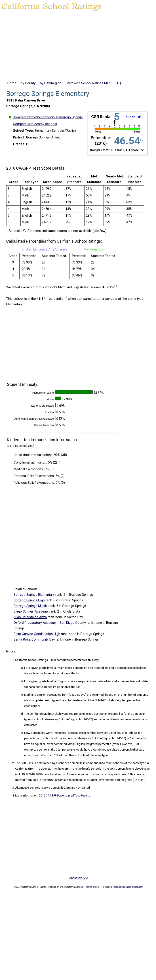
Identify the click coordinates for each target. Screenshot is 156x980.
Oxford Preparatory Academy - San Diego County (50, 623)
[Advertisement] (78, 47)
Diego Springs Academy (31, 611)
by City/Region (51, 83)
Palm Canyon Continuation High (37, 634)
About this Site (79, 878)
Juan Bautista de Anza (30, 617)
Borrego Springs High (29, 600)
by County (28, 83)
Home (12, 83)
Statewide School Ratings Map (88, 83)
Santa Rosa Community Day (34, 639)
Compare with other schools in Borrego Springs (48, 117)
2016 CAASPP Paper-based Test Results (64, 795)
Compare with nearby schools (35, 124)
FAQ (118, 83)
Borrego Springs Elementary (34, 595)
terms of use (93, 887)
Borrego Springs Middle (31, 606)
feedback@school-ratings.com (128, 887)
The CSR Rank (24, 763)
